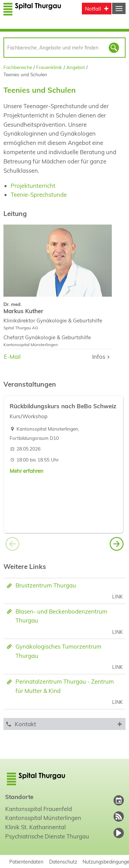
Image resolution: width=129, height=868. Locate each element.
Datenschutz (63, 862)
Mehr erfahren (26, 471)
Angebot (76, 67)
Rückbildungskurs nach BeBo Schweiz (63, 406)
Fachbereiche (18, 67)
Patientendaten (26, 862)
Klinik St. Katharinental (35, 827)
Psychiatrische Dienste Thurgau (47, 836)
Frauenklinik (49, 67)
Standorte (19, 797)
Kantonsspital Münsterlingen (43, 818)
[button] (117, 545)
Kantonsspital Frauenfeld (39, 809)
